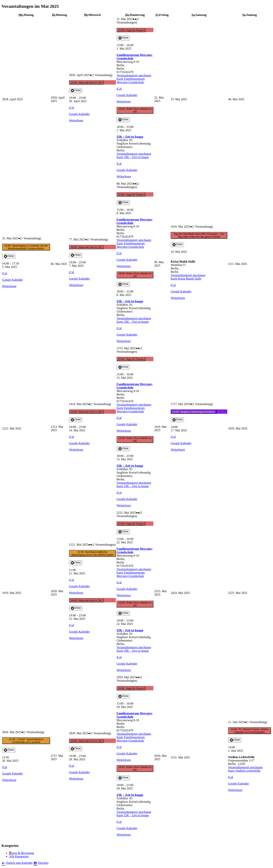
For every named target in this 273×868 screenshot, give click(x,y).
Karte (131, 80)
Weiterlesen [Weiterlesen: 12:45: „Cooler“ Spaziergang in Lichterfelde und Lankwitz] (9, 780)
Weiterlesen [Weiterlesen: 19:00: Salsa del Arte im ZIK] (76, 120)
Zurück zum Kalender (17, 863)
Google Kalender (79, 114)
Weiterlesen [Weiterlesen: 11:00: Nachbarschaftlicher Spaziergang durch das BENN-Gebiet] (76, 593)
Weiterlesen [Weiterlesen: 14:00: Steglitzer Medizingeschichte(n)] (178, 450)
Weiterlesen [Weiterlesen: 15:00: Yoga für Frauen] (124, 101)
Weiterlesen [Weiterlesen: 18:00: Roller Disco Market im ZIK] (124, 176)
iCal (72, 108)
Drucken (41, 863)
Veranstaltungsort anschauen (134, 75)
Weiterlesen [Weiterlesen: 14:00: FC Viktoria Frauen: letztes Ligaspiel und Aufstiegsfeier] (235, 790)
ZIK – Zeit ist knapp (130, 137)
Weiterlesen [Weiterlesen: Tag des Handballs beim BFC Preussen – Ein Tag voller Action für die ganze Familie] (178, 298)
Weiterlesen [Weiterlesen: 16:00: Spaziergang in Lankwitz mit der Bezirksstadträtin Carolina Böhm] (9, 286)
